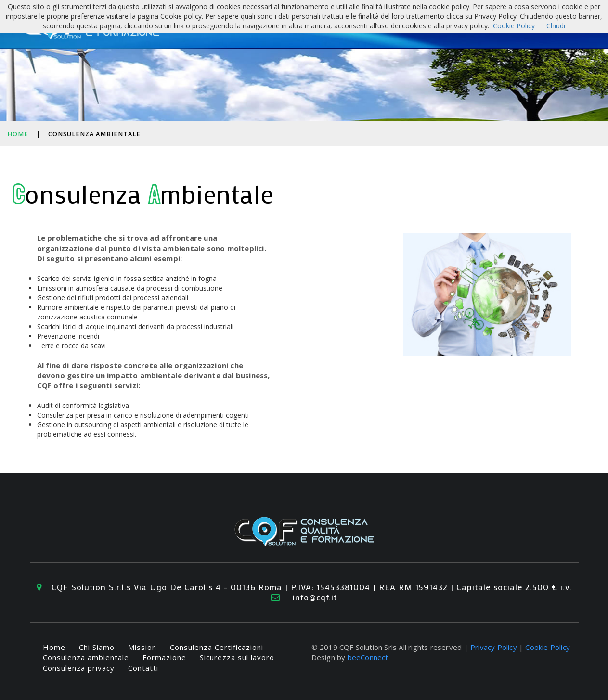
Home (18, 134)
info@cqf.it (315, 597)
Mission (142, 647)
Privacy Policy (494, 647)
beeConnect (368, 657)
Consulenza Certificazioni (217, 647)
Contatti (143, 668)
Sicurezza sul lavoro (237, 657)
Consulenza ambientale (86, 657)
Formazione (164, 657)
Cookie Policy (548, 647)
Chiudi (556, 26)
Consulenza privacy (79, 668)
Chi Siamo (97, 647)
